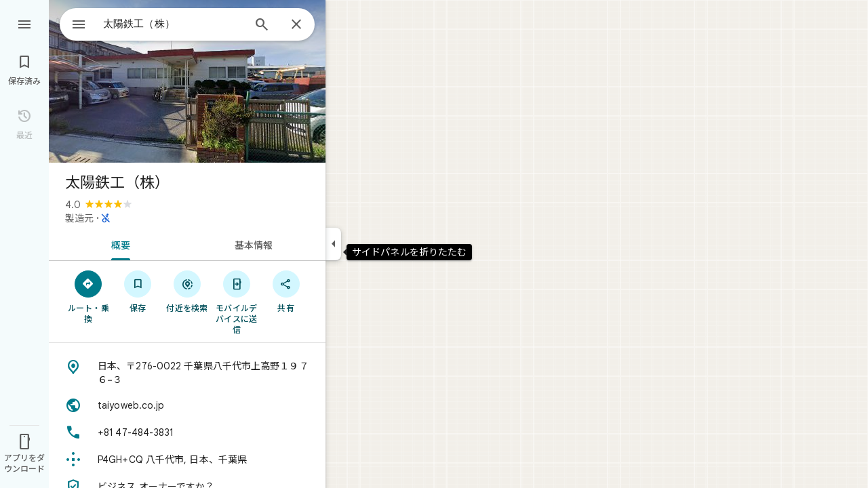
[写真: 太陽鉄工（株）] (187, 81)
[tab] (118, 244)
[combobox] (159, 24)
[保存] (138, 291)
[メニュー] (24, 23)
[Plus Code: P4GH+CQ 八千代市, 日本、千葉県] (187, 460)
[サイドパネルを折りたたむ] (333, 244)
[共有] (286, 291)
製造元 (79, 218)
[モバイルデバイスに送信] (236, 302)
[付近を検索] (188, 291)
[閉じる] (296, 25)
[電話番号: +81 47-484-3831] (187, 432)
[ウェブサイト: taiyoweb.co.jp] (187, 405)
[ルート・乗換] (88, 296)
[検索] (262, 26)
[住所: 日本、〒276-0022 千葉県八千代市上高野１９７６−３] (187, 373)
